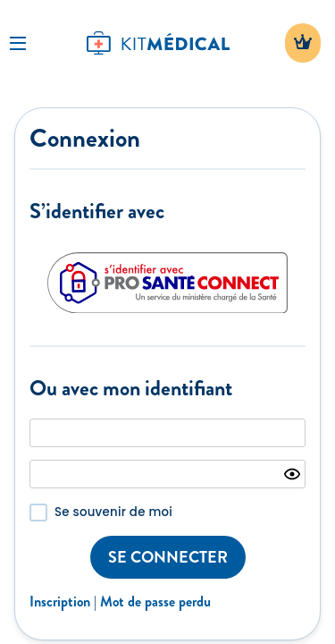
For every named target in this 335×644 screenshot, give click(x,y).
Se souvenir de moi (113, 512)
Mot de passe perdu (155, 602)
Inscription (60, 602)
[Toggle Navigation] (18, 43)
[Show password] (292, 474)
